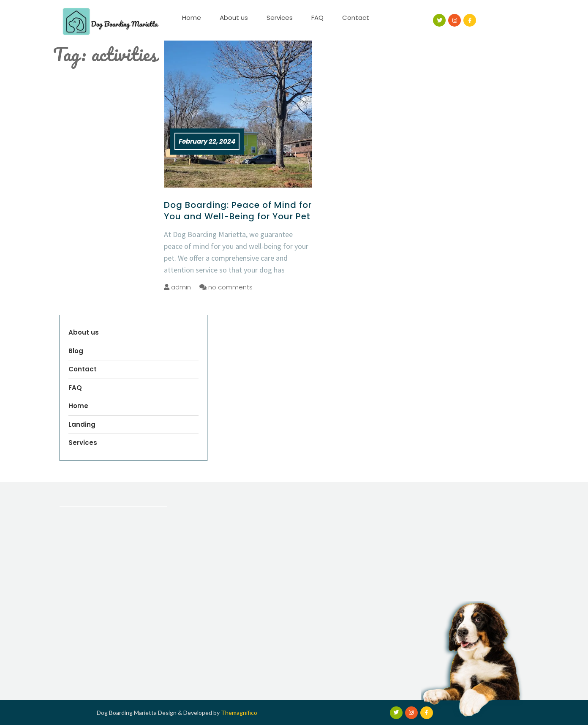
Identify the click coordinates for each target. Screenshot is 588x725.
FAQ (317, 18)
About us (234, 18)
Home (192, 18)
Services (280, 18)
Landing (82, 424)
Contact (356, 18)
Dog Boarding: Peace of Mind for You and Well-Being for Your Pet (238, 211)
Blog (76, 351)
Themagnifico (238, 713)
